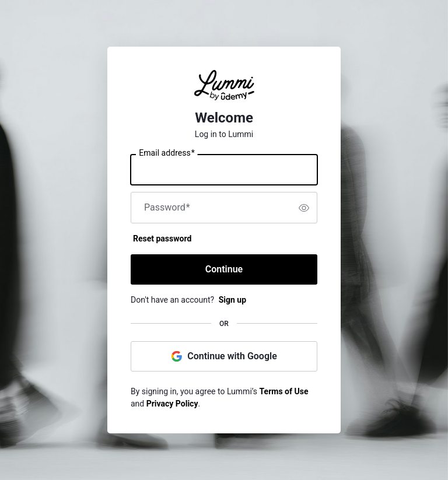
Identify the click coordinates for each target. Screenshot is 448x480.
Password (167, 208)
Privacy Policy (172, 404)
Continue (224, 269)
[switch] (304, 208)
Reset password (162, 239)
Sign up (232, 300)
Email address (167, 153)
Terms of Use (284, 391)
